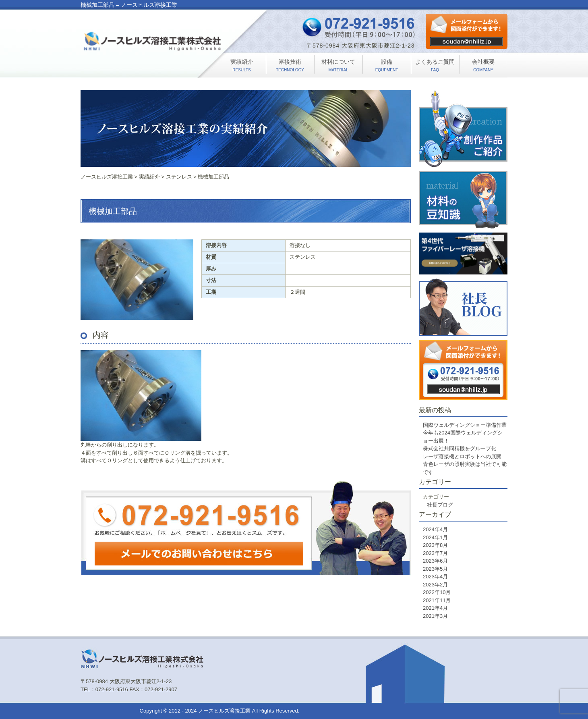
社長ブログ (440, 505)
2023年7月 (435, 553)
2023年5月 (435, 569)
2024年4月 (435, 529)
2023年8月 (435, 545)
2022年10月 (437, 592)
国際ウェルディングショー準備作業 (465, 425)
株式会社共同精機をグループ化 (460, 448)
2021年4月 (435, 608)
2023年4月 (435, 577)
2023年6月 (435, 561)
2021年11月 (437, 600)
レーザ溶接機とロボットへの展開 (462, 456)
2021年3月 (435, 616)
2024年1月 (435, 537)
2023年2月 (435, 585)
